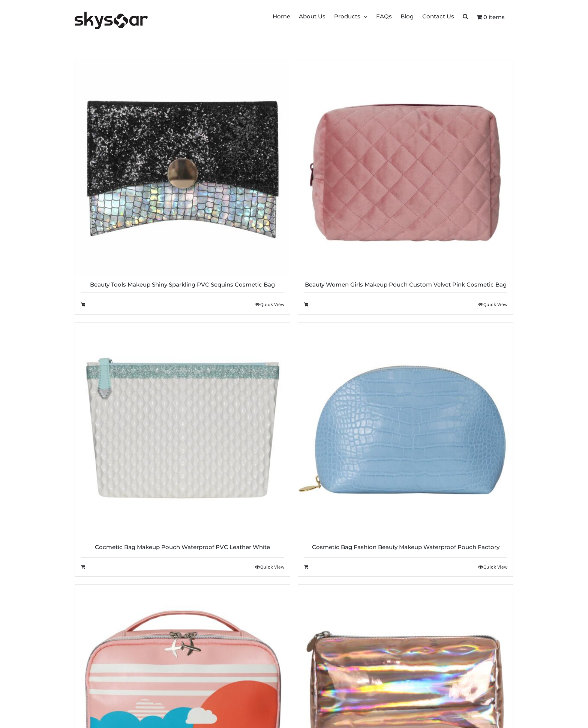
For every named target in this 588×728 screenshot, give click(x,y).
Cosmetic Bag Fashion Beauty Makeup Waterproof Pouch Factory (406, 547)
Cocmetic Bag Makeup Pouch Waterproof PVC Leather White (182, 547)
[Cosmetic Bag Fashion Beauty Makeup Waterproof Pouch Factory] (406, 430)
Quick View (272, 304)
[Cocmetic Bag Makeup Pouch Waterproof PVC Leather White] (182, 430)
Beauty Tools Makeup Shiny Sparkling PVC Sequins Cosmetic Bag (182, 284)
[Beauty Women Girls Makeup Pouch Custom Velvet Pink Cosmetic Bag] (406, 167)
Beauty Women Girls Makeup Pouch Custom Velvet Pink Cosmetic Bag (406, 284)
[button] (465, 16)
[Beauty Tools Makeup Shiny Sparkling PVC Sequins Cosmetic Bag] (182, 167)
